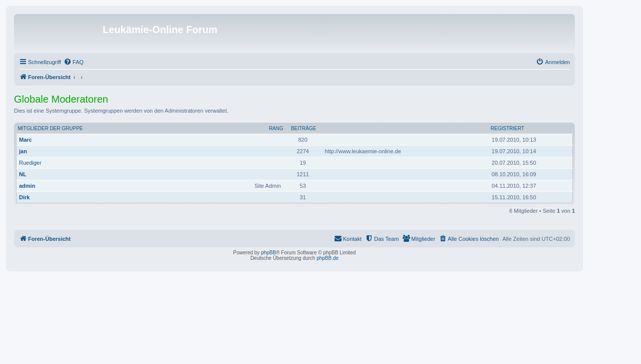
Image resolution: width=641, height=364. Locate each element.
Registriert (508, 128)
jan (23, 151)
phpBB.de (328, 258)
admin (27, 186)
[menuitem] (74, 62)
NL (23, 174)
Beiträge (304, 128)
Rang (276, 128)
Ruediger (30, 163)
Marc (26, 140)
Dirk (24, 197)
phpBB (268, 253)
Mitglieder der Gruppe (51, 128)
